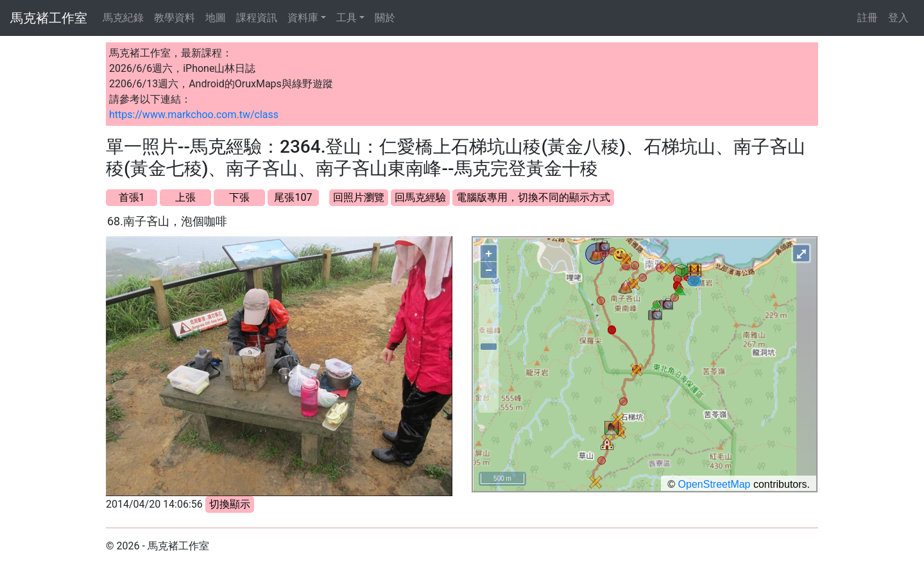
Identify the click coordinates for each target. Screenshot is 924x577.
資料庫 (303, 18)
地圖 (216, 18)
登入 (898, 18)
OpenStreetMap (714, 484)
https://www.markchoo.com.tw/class (194, 115)
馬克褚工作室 (49, 18)
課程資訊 (257, 18)
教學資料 (175, 18)
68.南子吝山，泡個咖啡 (167, 221)
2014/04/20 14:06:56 (154, 504)
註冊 (868, 18)
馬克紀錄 (123, 18)
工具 (346, 18)
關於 (385, 18)
